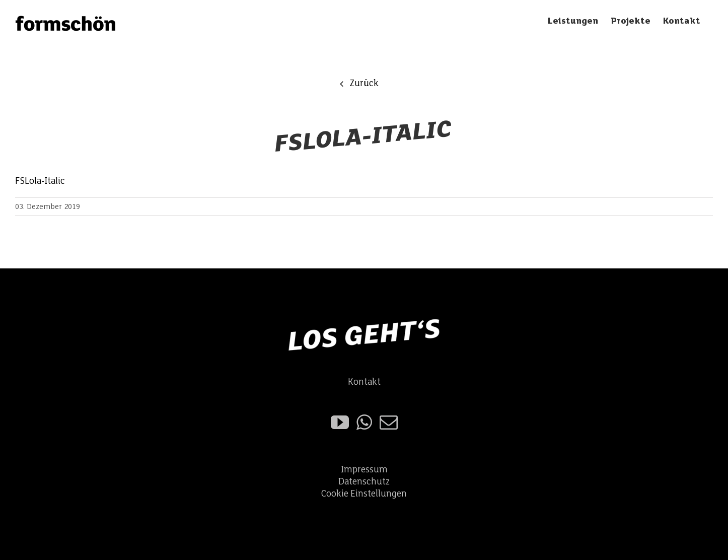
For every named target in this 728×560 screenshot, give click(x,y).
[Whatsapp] (364, 423)
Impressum (364, 470)
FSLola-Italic (40, 181)
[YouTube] (340, 423)
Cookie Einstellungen (364, 494)
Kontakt (364, 382)
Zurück (364, 83)
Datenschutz (364, 482)
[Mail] (389, 423)
